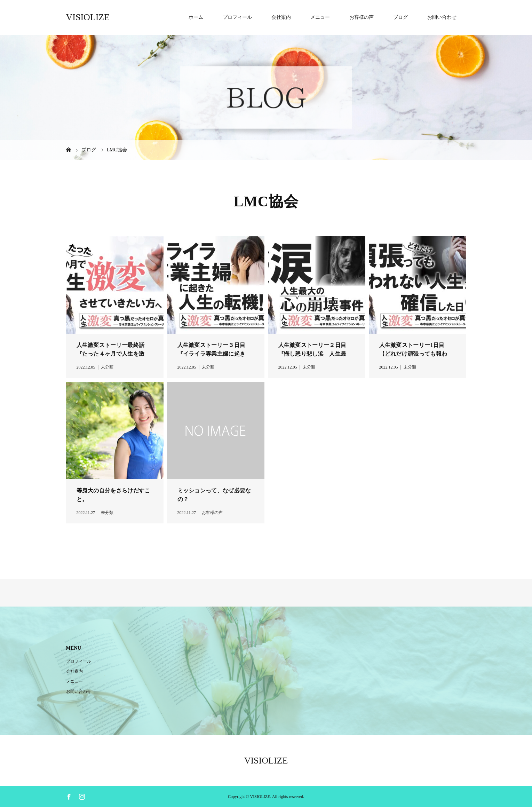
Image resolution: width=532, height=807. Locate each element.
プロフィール (237, 17)
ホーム (196, 17)
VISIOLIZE (88, 17)
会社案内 (281, 17)
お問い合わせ (442, 17)
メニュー (320, 17)
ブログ (400, 17)
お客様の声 (362, 17)
